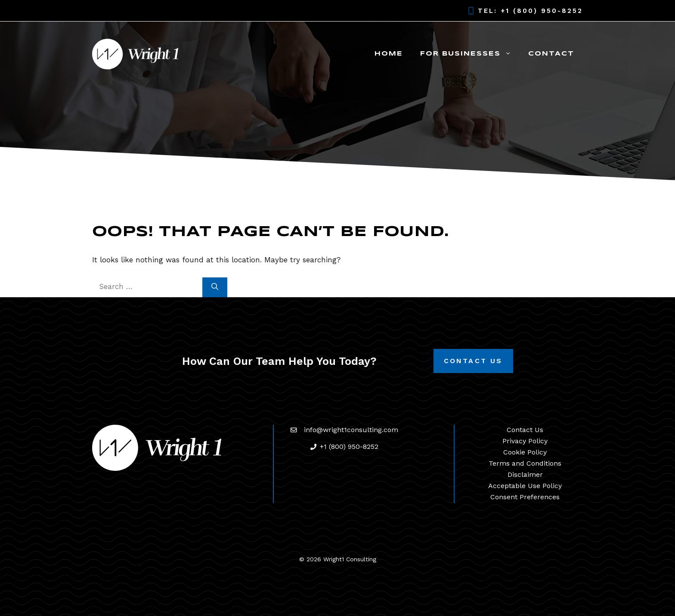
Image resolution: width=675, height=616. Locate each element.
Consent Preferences (525, 497)
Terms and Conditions (525, 463)
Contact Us (473, 361)
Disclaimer (525, 474)
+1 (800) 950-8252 (542, 11)
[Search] (215, 287)
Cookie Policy (525, 452)
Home (389, 54)
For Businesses (470, 54)
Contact (551, 54)
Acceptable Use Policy (525, 486)
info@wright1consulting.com (351, 430)
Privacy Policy (525, 441)
